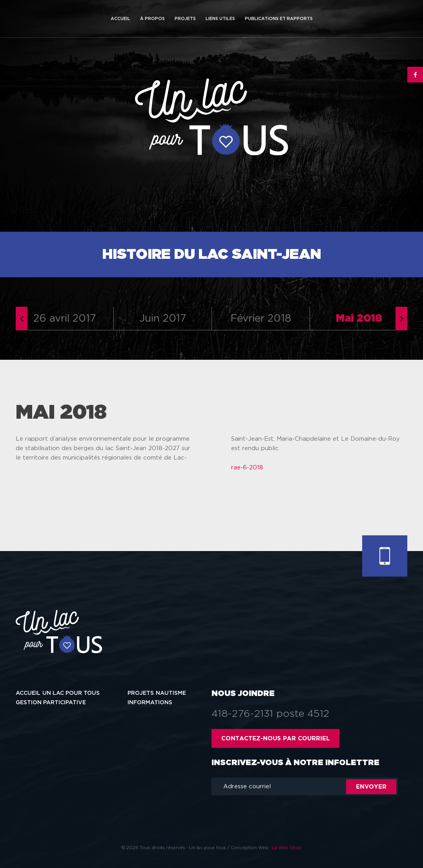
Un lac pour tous (71, 693)
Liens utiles (220, 19)
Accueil (120, 19)
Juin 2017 (163, 319)
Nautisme (171, 693)
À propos (152, 19)
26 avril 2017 (65, 319)
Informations (150, 703)
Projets (185, 19)
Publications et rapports (279, 19)
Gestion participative (51, 703)
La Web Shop (287, 848)
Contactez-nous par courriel (275, 738)
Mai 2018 (359, 319)
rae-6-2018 (247, 468)
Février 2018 (261, 319)
